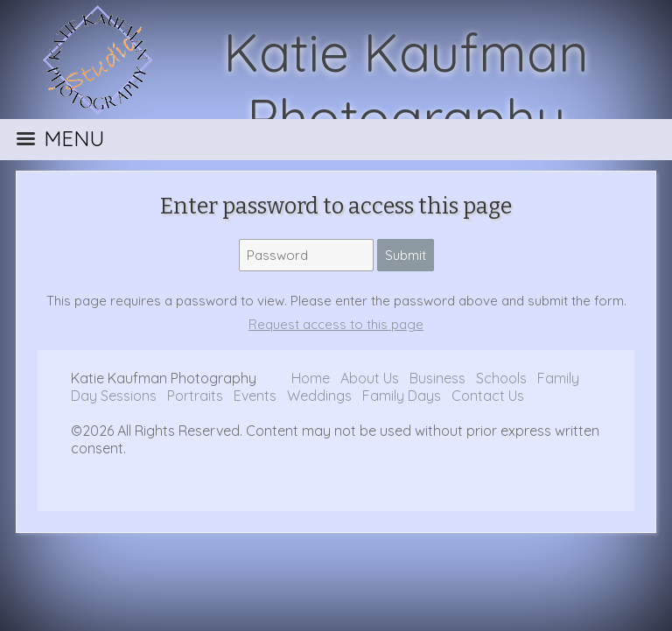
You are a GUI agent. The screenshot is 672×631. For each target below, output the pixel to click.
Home (311, 378)
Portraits (195, 396)
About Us (370, 378)
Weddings (321, 396)
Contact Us (488, 396)
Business (439, 378)
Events (257, 396)
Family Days (402, 396)
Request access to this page (336, 324)
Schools (501, 378)
